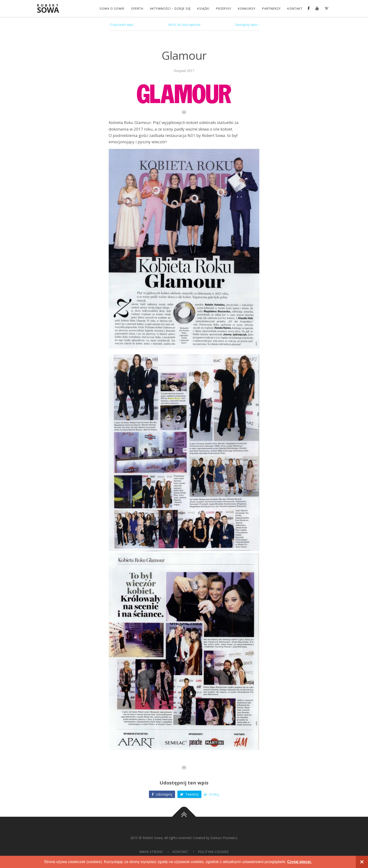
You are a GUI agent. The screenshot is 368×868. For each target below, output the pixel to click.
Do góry (184, 817)
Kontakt (295, 8)
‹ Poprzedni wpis (121, 25)
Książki (203, 8)
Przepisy (224, 8)
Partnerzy (271, 8)
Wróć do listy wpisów (184, 25)
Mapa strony (151, 852)
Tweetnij (189, 794)
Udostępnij (162, 794)
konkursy (247, 8)
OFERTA (137, 8)
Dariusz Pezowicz (224, 838)
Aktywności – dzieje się (170, 8)
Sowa (51, 9)
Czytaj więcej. (300, 862)
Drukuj (211, 794)
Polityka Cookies (213, 852)
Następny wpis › (247, 25)
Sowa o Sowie (112, 8)
